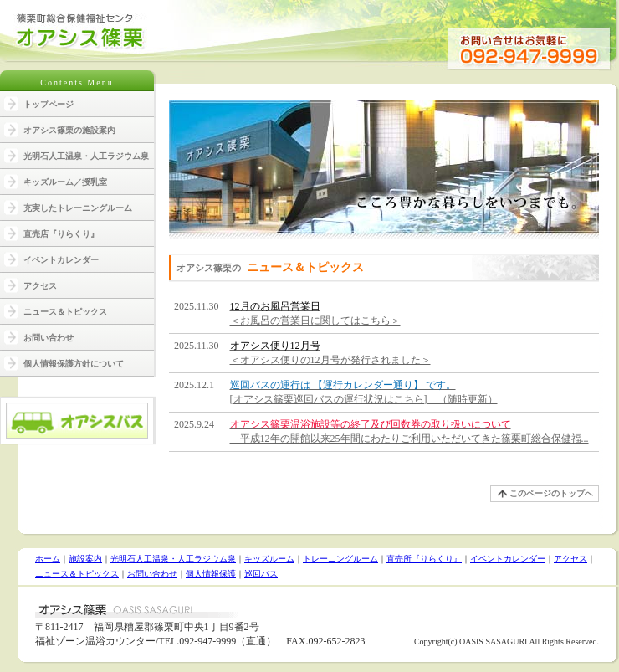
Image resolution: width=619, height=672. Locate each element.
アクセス (40, 286)
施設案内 (85, 559)
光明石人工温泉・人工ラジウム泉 (86, 156)
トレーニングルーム (340, 559)
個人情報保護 (211, 574)
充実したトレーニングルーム (78, 208)
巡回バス (261, 574)
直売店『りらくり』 (61, 234)
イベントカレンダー (61, 260)
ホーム (48, 559)
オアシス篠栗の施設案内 (69, 130)
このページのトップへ (551, 493)
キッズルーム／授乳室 (65, 182)
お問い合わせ (49, 338)
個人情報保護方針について (74, 364)
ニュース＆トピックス (65, 312)
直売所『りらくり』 (424, 559)
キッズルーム (269, 559)
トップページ (49, 104)
